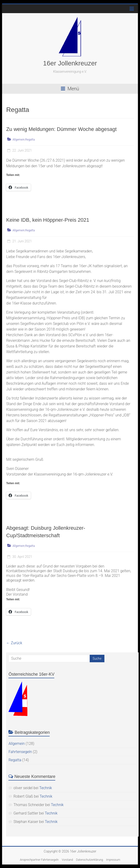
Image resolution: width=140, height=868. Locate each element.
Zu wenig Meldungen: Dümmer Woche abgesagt (61, 129)
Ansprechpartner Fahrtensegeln (39, 860)
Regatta (30, 140)
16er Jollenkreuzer (70, 63)
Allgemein (18, 140)
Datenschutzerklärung (90, 860)
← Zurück (14, 643)
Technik (46, 788)
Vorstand (67, 860)
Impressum (113, 860)
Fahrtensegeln (20, 752)
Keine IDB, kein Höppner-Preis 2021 (48, 220)
